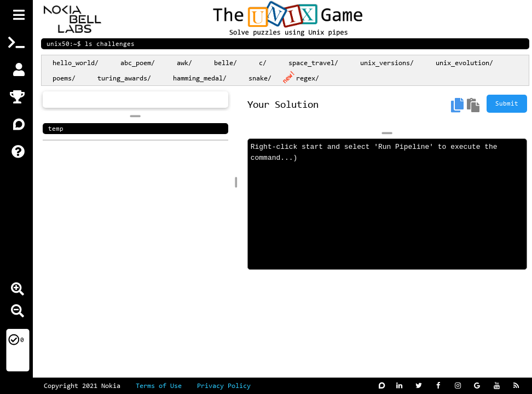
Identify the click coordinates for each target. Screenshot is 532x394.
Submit (507, 104)
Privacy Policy (224, 386)
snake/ (260, 79)
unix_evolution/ (464, 63)
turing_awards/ (124, 79)
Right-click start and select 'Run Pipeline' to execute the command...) (387, 204)
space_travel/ (313, 63)
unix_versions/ (387, 63)
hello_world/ (76, 63)
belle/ (225, 63)
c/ (263, 63)
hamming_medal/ (200, 79)
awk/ (184, 63)
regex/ (308, 79)
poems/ (64, 79)
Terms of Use (166, 386)
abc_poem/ (138, 63)
